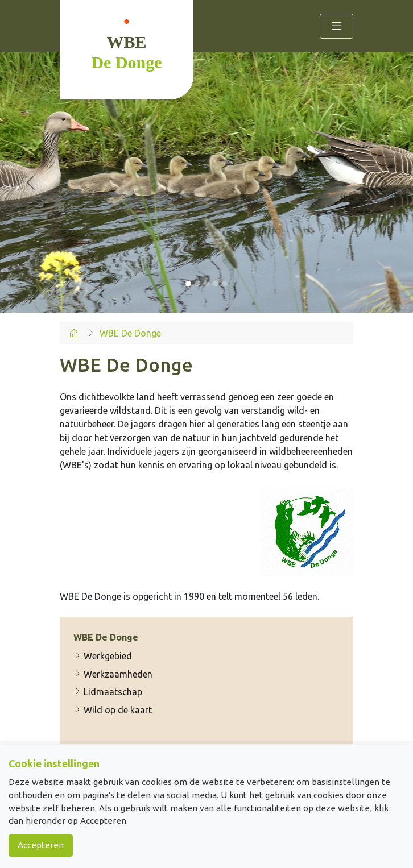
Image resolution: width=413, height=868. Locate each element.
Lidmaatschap (108, 692)
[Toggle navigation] (336, 26)
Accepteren (41, 845)
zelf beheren (69, 808)
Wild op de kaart (113, 710)
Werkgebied (103, 657)
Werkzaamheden (113, 674)
